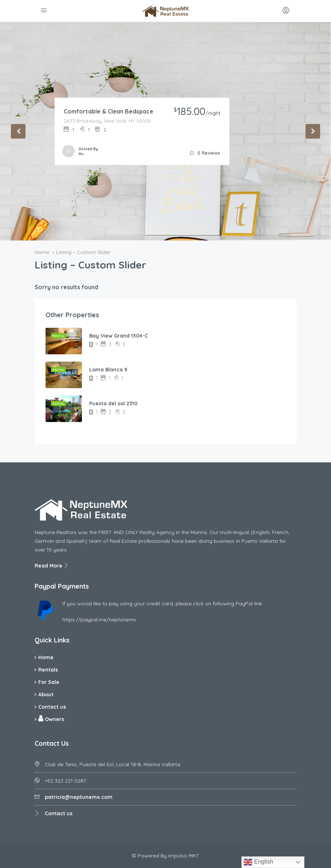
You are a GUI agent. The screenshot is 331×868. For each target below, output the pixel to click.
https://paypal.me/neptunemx (99, 620)
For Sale (49, 682)
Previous (18, 131)
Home (46, 657)
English (258, 862)
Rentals (48, 670)
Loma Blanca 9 (108, 370)
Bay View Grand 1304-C (119, 336)
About (46, 694)
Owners (51, 719)
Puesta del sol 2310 (113, 403)
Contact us (52, 707)
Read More (52, 566)
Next (313, 131)
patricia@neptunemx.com (79, 797)
